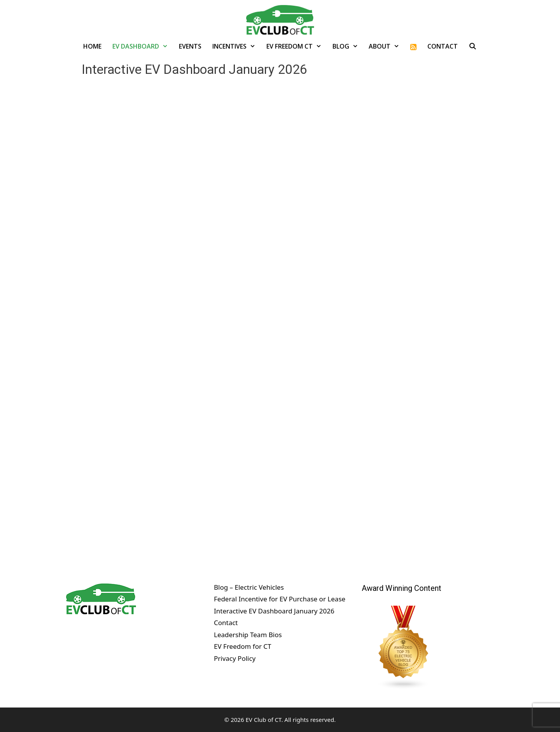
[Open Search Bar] (473, 46)
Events (190, 46)
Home (92, 46)
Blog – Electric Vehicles (249, 587)
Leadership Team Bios (248, 635)
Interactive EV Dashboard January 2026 (274, 611)
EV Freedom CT (297, 46)
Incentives (237, 46)
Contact (443, 46)
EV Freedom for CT (243, 646)
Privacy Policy (235, 658)
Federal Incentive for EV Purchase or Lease (280, 599)
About (387, 46)
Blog (348, 46)
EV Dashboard (143, 46)
